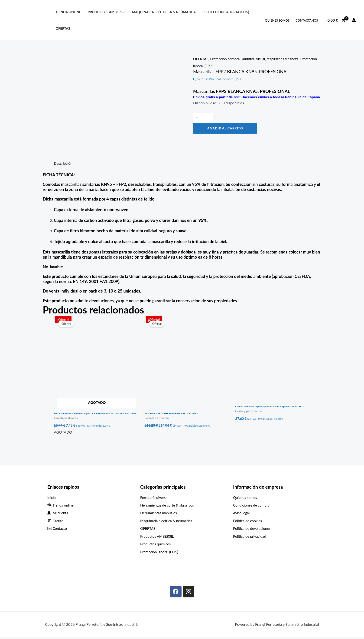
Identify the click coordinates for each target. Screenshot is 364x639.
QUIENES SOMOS (277, 20)
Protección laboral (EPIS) (213, 66)
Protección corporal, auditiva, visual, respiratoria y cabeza (257, 59)
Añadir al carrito (225, 129)
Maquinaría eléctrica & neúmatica (164, 12)
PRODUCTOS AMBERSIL (107, 12)
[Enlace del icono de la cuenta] (354, 20)
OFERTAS (63, 28)
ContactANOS (307, 20)
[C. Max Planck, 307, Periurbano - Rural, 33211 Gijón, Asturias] (275, 563)
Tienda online (68, 12)
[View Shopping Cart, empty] (336, 20)
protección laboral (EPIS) (226, 12)
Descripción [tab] (63, 163)
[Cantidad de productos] (203, 118)
